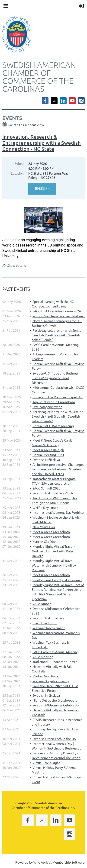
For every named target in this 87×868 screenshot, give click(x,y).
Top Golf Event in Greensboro (54, 402)
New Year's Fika (44, 527)
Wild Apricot (43, 862)
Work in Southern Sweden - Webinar (59, 316)
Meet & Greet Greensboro (51, 532)
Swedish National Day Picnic (53, 493)
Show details (16, 265)
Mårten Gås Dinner (46, 541)
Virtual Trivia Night (46, 763)
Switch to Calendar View (26, 125)
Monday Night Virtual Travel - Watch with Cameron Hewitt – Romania (54, 565)
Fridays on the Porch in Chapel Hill (58, 397)
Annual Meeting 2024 (48, 455)
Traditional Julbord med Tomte (55, 662)
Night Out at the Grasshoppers (55, 700)
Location (17, 173)
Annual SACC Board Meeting (53, 426)
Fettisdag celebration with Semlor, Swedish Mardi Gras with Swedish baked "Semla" (57, 335)
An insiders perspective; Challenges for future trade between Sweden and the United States (58, 469)
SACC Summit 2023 (47, 488)
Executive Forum (45, 623)
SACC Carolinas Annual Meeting (56, 652)
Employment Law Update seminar (57, 580)
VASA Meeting (43, 657)
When (19, 163)
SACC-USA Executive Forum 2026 (57, 311)
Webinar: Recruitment (49, 628)
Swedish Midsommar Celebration (56, 705)
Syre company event (47, 407)
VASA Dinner (42, 604)
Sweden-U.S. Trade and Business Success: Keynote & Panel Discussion (55, 378)
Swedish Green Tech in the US (54, 739)
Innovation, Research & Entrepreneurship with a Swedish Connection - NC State (42, 143)
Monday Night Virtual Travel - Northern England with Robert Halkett (54, 551)
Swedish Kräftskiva (46, 459)
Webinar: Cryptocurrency (51, 681)
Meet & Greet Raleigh (48, 450)
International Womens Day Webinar (58, 512)
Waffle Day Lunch (45, 507)
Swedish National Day (48, 618)
